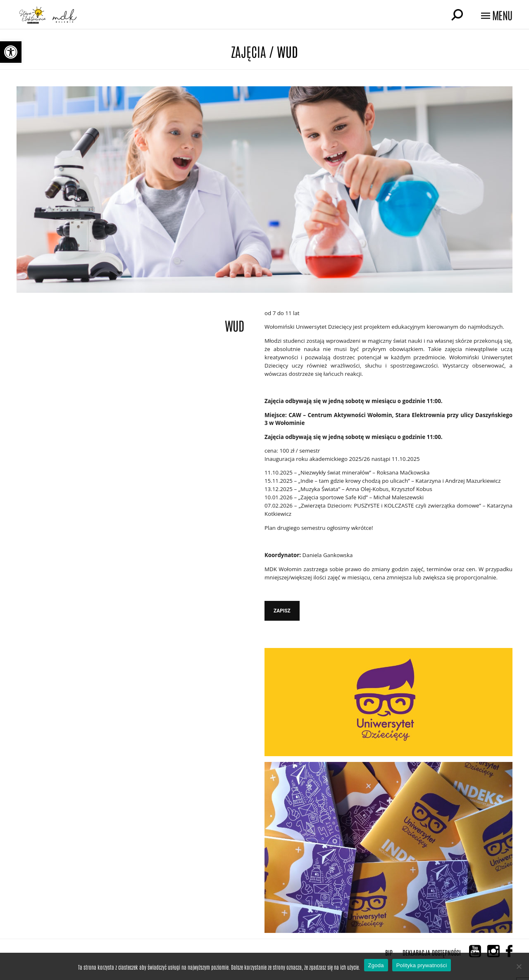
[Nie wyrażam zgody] (519, 966)
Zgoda (376, 965)
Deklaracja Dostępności (432, 952)
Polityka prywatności (422, 965)
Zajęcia (249, 51)
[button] (11, 52)
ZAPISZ (282, 611)
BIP (389, 952)
